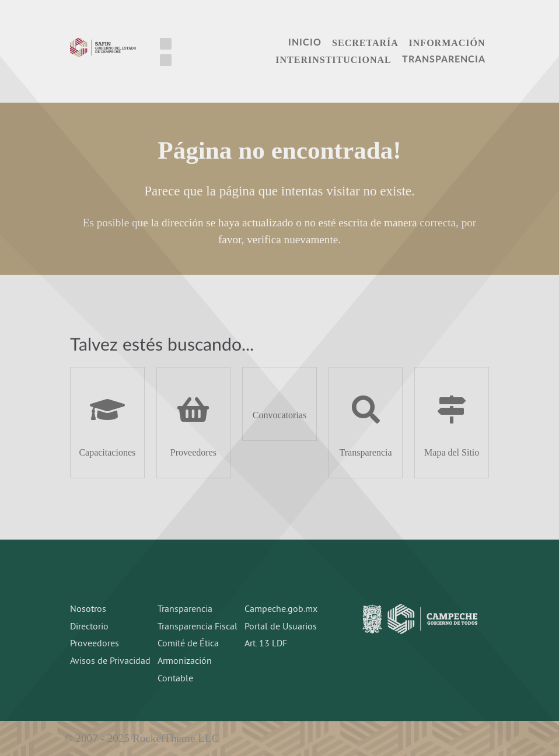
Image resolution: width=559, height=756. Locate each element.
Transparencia (185, 610)
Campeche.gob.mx (281, 610)
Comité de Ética (188, 644)
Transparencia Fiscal (198, 627)
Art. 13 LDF (266, 644)
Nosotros (88, 610)
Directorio (89, 627)
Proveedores (95, 644)
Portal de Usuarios (281, 627)
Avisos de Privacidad (110, 661)
